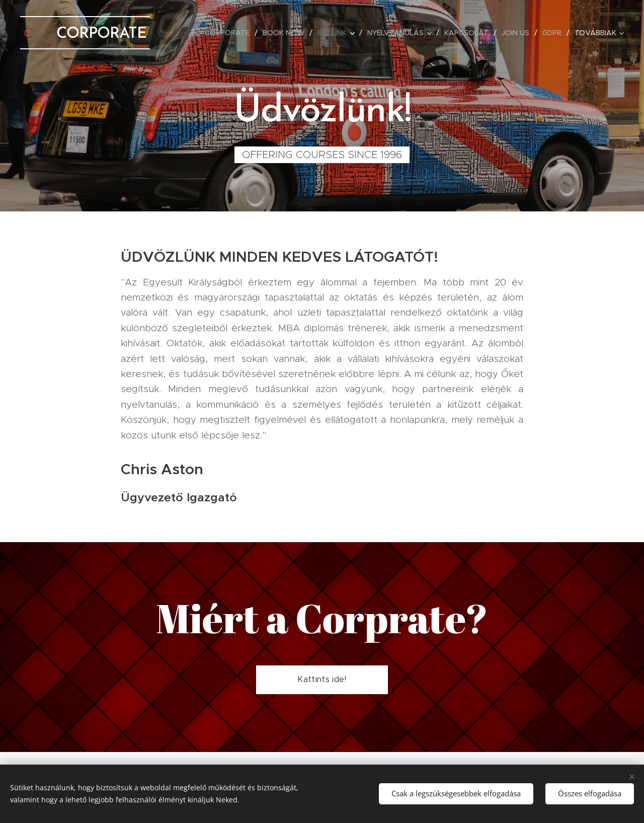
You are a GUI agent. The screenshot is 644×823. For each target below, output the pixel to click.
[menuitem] (230, 33)
